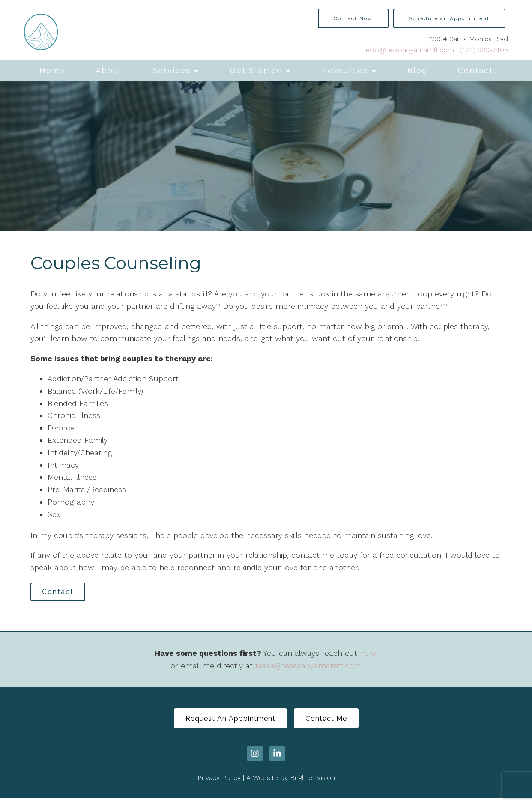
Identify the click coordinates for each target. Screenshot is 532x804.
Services (172, 70)
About (109, 70)
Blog (417, 70)
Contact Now (353, 18)
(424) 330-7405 (484, 50)
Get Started (256, 70)
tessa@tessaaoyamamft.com (408, 50)
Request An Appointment (226, 723)
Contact (475, 70)
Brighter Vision (312, 784)
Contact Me (330, 723)
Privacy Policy (219, 784)
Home (52, 70)
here (368, 656)
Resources (345, 70)
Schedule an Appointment (449, 18)
